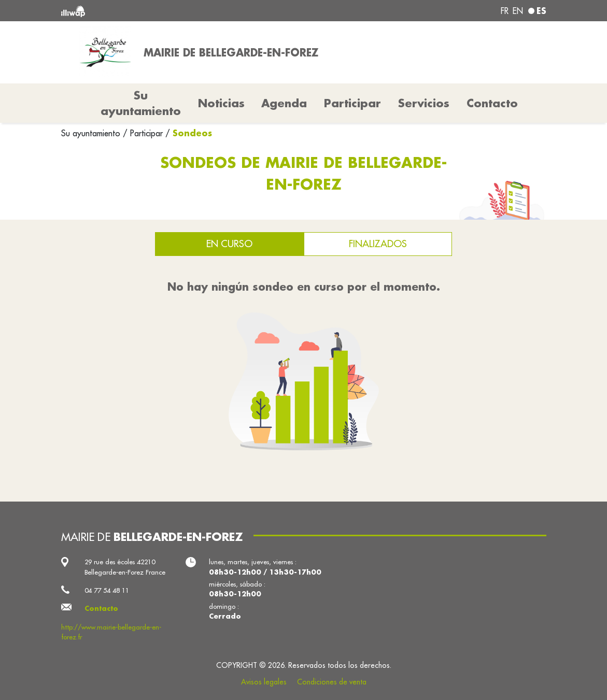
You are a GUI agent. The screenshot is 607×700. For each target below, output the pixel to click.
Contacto (492, 103)
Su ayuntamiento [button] (141, 103)
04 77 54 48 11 (107, 590)
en (518, 11)
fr (505, 11)
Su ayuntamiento (92, 133)
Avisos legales (264, 682)
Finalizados (378, 244)
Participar (352, 103)
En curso (229, 244)
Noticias (221, 103)
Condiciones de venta (332, 682)
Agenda (284, 103)
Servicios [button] (424, 103)
